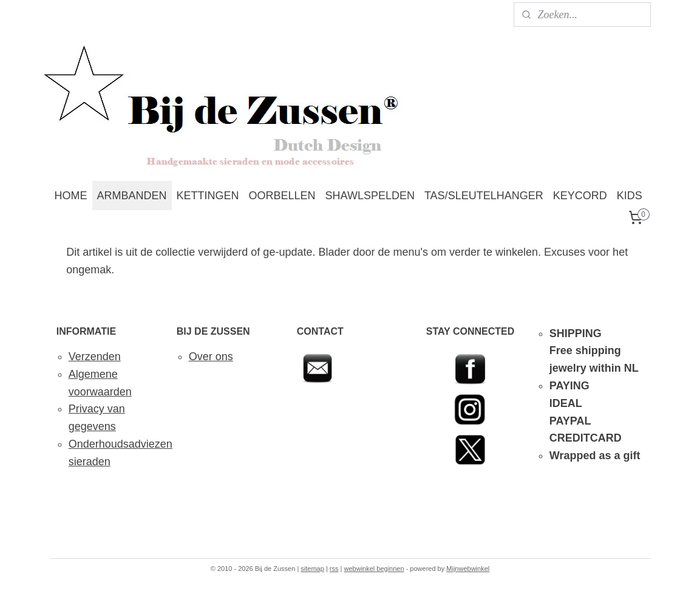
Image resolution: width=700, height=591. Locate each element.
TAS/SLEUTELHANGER (484, 196)
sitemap (312, 569)
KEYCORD (580, 196)
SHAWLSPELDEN (370, 196)
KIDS (630, 196)
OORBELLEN (282, 196)
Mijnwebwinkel (468, 569)
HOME (71, 196)
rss (334, 569)
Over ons (211, 357)
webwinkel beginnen (374, 569)
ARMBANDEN (132, 196)
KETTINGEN (208, 196)
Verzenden (95, 357)
